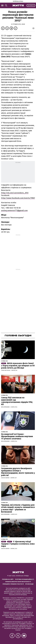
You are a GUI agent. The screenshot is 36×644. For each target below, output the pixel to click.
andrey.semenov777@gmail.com (14, 210)
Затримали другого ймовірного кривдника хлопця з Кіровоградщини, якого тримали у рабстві (18, 472)
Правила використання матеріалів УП (18, 582)
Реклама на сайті (8, 579)
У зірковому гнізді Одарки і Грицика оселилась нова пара (18, 544)
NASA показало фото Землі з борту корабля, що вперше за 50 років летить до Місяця (18, 366)
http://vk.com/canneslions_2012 (15, 193)
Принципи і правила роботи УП (13, 584)
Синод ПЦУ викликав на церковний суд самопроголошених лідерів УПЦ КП (17, 401)
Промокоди (29, 584)
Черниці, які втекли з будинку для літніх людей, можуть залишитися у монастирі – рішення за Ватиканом (18, 508)
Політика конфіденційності (24, 579)
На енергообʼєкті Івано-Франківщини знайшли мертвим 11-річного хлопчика (17, 436)
